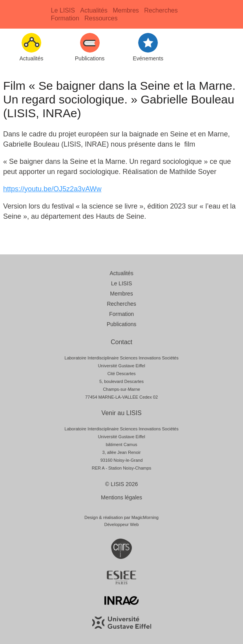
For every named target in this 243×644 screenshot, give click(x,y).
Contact (121, 342)
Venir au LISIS (121, 413)
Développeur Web (122, 524)
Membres (126, 10)
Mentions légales (121, 497)
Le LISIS (63, 10)
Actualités (94, 10)
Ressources (101, 18)
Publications (122, 324)
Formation (65, 18)
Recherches (161, 10)
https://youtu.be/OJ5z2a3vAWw (52, 189)
